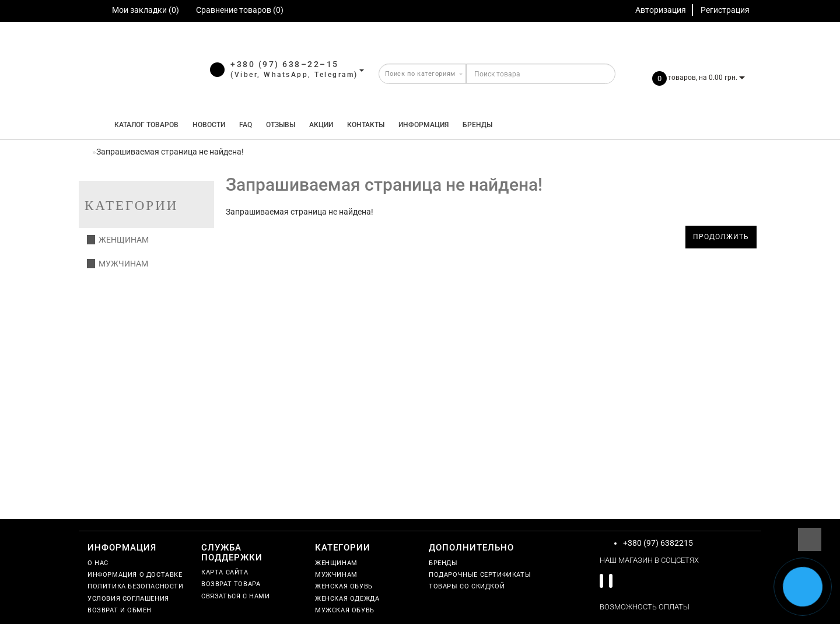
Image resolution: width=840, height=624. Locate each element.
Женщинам (118, 240)
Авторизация (661, 10)
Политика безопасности (136, 586)
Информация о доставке (135, 575)
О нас (98, 563)
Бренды (477, 125)
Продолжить (721, 237)
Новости (209, 125)
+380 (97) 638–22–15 (285, 64)
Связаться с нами (236, 596)
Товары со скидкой (467, 586)
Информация (423, 125)
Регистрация (725, 10)
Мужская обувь (345, 610)
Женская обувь (344, 586)
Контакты (366, 125)
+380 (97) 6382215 (658, 543)
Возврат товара (231, 584)
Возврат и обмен (120, 610)
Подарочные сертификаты (480, 575)
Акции (321, 125)
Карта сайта (225, 572)
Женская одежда (347, 599)
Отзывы (281, 125)
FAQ (246, 125)
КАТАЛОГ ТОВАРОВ (144, 125)
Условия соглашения (128, 599)
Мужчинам (118, 264)
